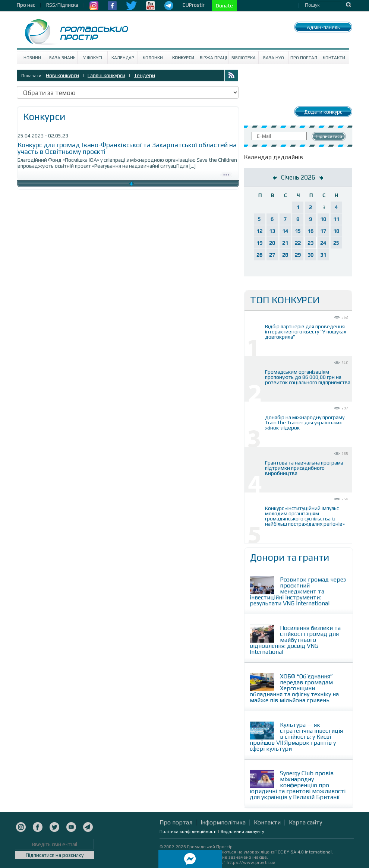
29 (298, 255)
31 (323, 255)
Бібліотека (244, 58)
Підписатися (329, 136)
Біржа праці (213, 58)
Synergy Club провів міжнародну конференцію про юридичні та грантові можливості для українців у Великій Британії (298, 785)
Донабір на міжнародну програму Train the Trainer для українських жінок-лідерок (305, 422)
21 (285, 243)
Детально (226, 174)
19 (259, 243)
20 (272, 243)
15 (298, 231)
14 (285, 231)
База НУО (274, 58)
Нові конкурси (62, 75)
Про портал (304, 58)
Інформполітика (223, 822)
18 (336, 231)
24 (323, 243)
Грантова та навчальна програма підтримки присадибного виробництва (304, 468)
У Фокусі (93, 58)
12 (259, 231)
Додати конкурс (323, 112)
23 (310, 243)
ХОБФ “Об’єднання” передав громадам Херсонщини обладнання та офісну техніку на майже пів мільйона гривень (294, 688)
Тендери (144, 75)
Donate (224, 6)
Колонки (153, 58)
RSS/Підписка (62, 5)
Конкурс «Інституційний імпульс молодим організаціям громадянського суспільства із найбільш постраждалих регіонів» (305, 516)
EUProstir (194, 5)
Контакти (334, 58)
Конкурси (183, 58)
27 (272, 255)
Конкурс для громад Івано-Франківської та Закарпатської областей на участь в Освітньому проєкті (127, 148)
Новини (32, 58)
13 (272, 231)
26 (259, 255)
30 (310, 255)
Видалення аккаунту (242, 831)
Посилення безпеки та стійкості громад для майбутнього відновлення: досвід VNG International (295, 640)
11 (336, 219)
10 (323, 219)
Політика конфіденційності (188, 831)
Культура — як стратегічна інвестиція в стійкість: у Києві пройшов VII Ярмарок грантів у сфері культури (296, 737)
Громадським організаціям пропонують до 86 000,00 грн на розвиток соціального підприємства (308, 377)
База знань (62, 58)
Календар (123, 58)
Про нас (26, 5)
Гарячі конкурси (106, 75)
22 (298, 243)
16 (310, 231)
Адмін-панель (323, 27)
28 (285, 255)
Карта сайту (305, 822)
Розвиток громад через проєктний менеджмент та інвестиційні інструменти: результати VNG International (298, 591)
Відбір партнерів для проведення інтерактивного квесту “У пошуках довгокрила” (306, 332)
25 (336, 243)
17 (323, 231)
